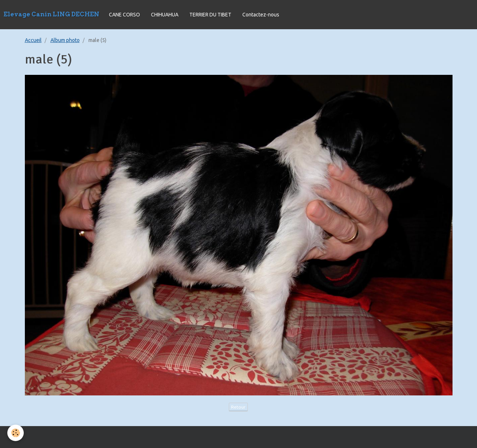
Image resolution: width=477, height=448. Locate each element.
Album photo (65, 40)
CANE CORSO (124, 15)
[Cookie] (16, 433)
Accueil (33, 40)
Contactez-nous (261, 15)
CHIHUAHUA (165, 15)
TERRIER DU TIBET (210, 15)
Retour (238, 407)
